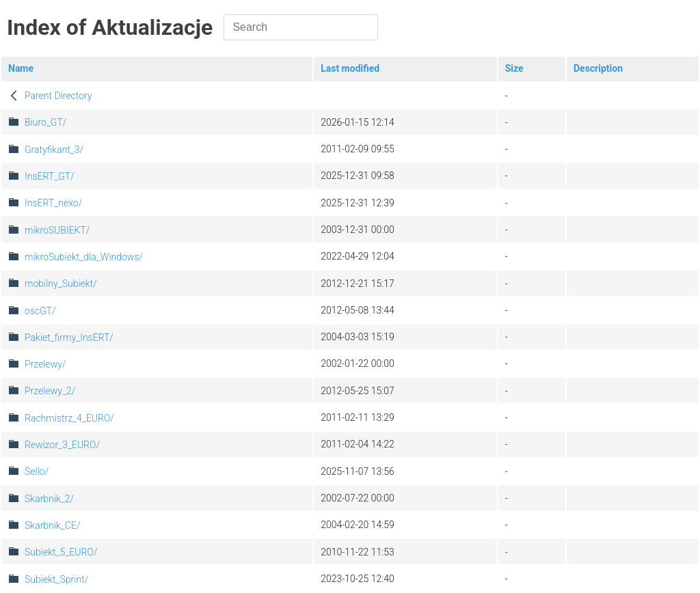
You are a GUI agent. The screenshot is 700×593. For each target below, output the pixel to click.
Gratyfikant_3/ (54, 150)
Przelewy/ (45, 364)
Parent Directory (58, 96)
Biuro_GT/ (45, 122)
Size (514, 68)
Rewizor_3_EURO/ (62, 445)
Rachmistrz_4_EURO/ (69, 418)
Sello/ (37, 471)
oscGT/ (40, 311)
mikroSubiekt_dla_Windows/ (84, 257)
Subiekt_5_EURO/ (61, 552)
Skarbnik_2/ (49, 499)
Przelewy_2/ (50, 391)
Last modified (350, 68)
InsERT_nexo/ (53, 203)
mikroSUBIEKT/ (57, 230)
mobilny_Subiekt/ (61, 284)
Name (21, 68)
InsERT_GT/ (50, 176)
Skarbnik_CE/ (52, 525)
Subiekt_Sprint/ (56, 579)
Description (598, 68)
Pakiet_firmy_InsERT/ (69, 337)
